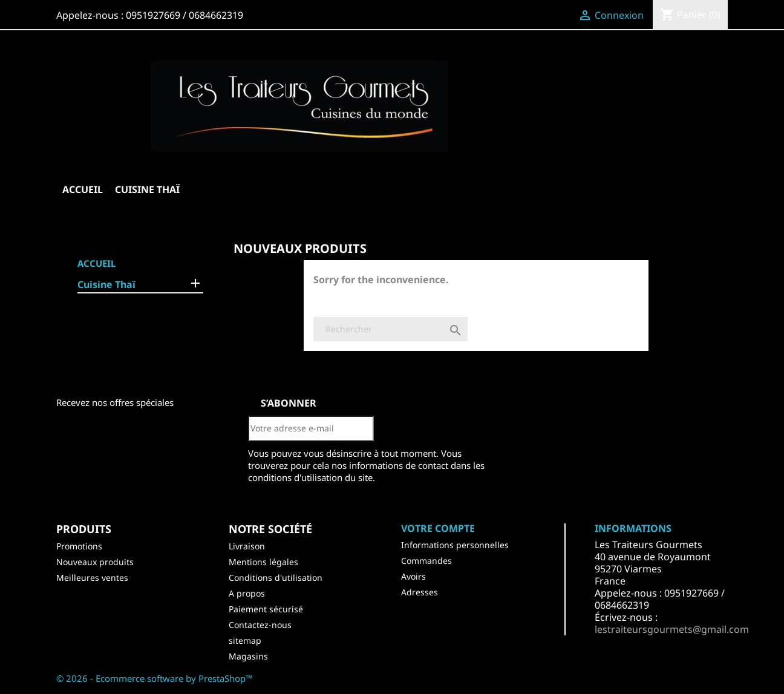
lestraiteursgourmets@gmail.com (672, 629)
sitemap (245, 640)
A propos (247, 593)
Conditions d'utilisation (276, 578)
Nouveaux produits (95, 562)
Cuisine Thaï (147, 189)
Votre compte (438, 528)
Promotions (79, 546)
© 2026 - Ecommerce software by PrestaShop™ (155, 678)
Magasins (248, 656)
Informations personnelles (455, 545)
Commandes (426, 561)
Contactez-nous (260, 625)
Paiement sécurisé (266, 609)
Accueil (83, 189)
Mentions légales (263, 562)
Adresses (420, 592)
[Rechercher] (390, 329)
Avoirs (413, 576)
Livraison (247, 546)
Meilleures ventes (92, 578)
